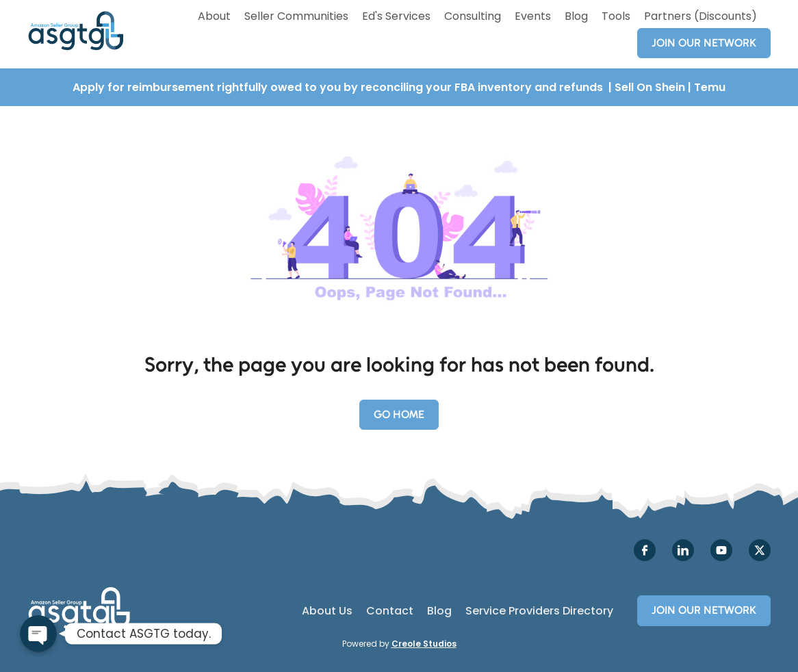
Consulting (473, 16)
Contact (390, 611)
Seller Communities (296, 16)
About (214, 16)
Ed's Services (396, 16)
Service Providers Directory (539, 611)
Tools (616, 16)
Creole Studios (424, 644)
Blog (576, 16)
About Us (327, 611)
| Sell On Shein (647, 87)
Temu (710, 87)
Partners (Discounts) (700, 16)
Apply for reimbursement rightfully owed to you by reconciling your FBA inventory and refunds (339, 87)
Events (533, 16)
